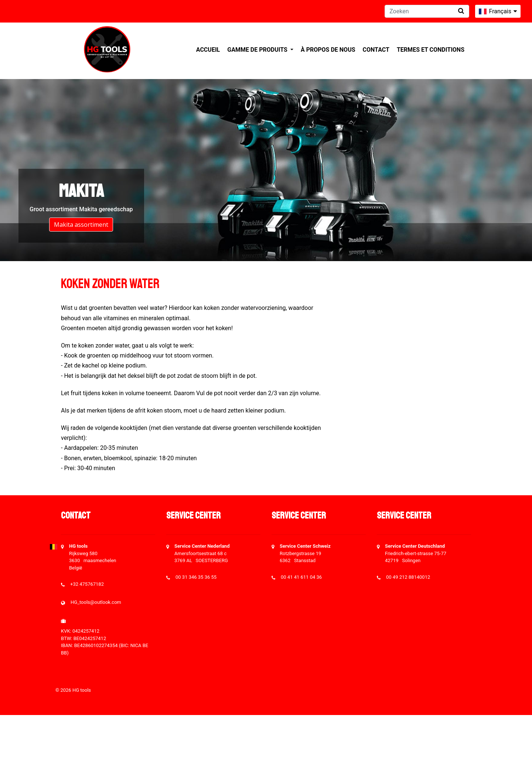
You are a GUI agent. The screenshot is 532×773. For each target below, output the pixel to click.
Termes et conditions (431, 50)
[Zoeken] (427, 11)
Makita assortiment (81, 225)
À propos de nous (328, 50)
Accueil (208, 50)
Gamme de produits (258, 50)
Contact (376, 50)
